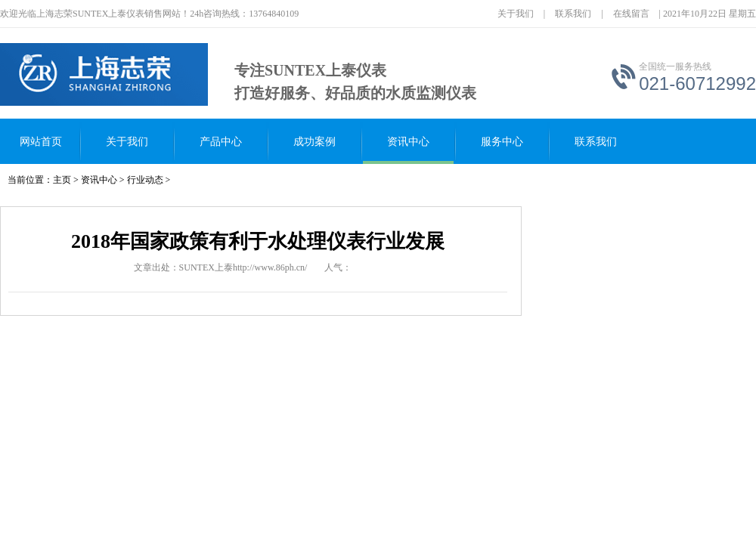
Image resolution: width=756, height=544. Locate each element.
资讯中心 (408, 142)
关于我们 (516, 14)
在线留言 (631, 14)
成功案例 (314, 142)
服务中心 (502, 142)
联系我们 (573, 14)
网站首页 (41, 142)
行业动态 (145, 180)
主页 (62, 180)
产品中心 (221, 142)
